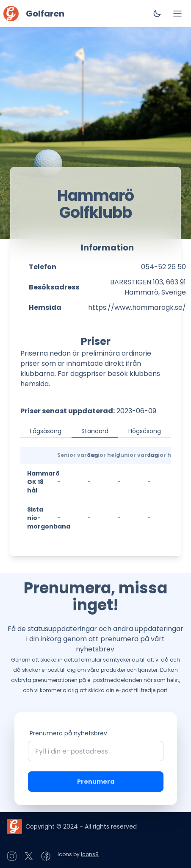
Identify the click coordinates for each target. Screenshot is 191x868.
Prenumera (96, 782)
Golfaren (45, 14)
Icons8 (90, 854)
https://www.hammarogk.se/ (137, 307)
